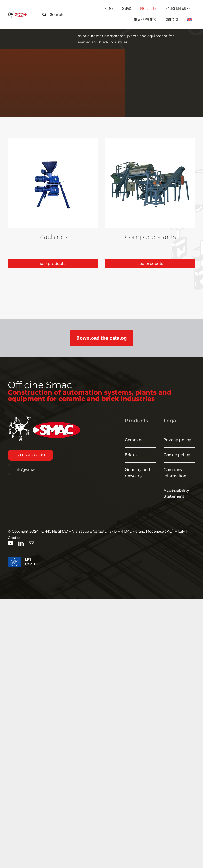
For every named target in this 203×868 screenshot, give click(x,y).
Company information (175, 473)
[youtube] (10, 543)
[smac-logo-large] (17, 13)
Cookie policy (177, 455)
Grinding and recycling (138, 473)
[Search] (44, 15)
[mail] (31, 543)
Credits (14, 538)
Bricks (131, 455)
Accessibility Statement (176, 493)
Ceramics (134, 440)
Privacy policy (177, 440)
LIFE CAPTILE (32, 562)
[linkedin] (21, 543)
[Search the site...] (55, 15)
